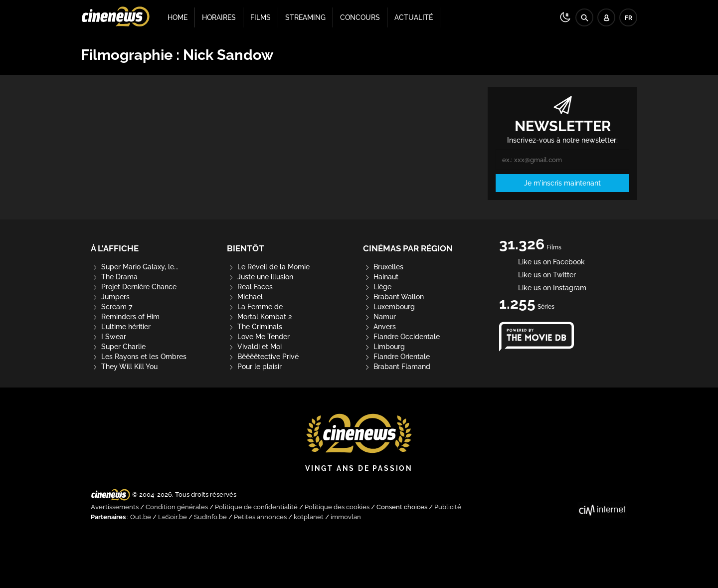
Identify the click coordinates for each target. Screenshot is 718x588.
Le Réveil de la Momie (268, 267)
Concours (360, 17)
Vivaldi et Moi (254, 347)
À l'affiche (115, 248)
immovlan (346, 517)
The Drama (114, 277)
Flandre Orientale (396, 357)
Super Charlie (118, 347)
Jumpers (110, 297)
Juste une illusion (260, 277)
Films (261, 17)
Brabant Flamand (397, 367)
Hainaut (381, 277)
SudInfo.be (210, 517)
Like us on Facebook (542, 262)
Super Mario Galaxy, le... (135, 267)
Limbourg (384, 347)
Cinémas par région (408, 248)
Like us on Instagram (543, 288)
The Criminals (255, 327)
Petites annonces (260, 517)
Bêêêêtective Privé (263, 357)
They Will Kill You (124, 367)
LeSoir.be (173, 517)
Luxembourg (389, 307)
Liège (377, 287)
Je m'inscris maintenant (562, 183)
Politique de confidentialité (256, 507)
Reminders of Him (125, 317)
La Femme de (255, 307)
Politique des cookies (337, 507)
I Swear (108, 337)
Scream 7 (111, 307)
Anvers (379, 327)
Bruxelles (383, 267)
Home (178, 17)
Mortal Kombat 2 (259, 317)
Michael (245, 297)
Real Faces (250, 287)
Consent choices (402, 507)
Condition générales (177, 507)
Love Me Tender (258, 337)
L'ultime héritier (121, 327)
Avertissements (115, 507)
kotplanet (309, 517)
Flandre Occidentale (401, 337)
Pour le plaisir (254, 367)
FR (628, 18)
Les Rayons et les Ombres (139, 357)
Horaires (219, 17)
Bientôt (246, 248)
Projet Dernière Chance (134, 287)
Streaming (305, 17)
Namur (379, 317)
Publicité (448, 507)
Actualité (414, 17)
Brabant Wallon (393, 297)
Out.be (141, 517)
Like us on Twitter (538, 275)
